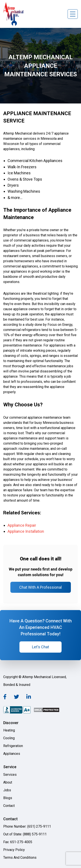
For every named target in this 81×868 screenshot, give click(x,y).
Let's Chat (40, 647)
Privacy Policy (14, 850)
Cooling (9, 738)
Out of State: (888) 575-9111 (25, 834)
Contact (9, 806)
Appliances (12, 754)
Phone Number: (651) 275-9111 (27, 826)
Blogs (8, 798)
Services (10, 775)
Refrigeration (13, 746)
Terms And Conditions (20, 858)
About (8, 782)
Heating (9, 730)
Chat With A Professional (40, 587)
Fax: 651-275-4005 (18, 842)
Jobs (7, 790)
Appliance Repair (22, 525)
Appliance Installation (26, 531)
